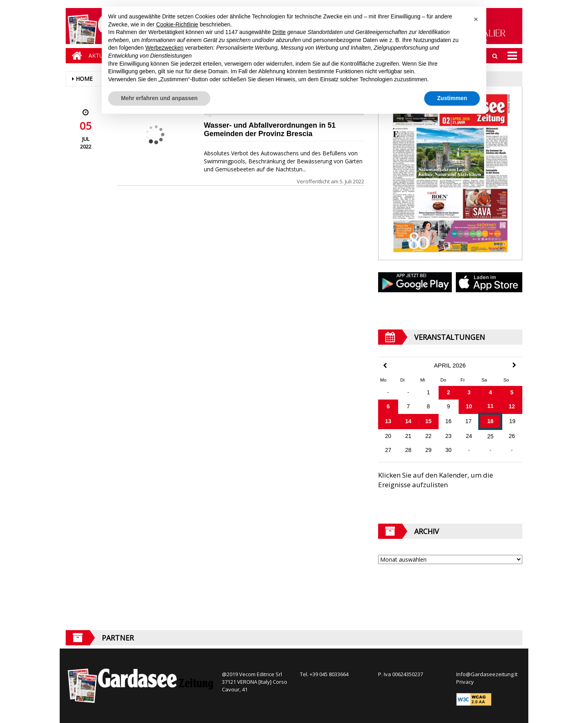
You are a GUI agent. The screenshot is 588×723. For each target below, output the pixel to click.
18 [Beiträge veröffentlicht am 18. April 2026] (491, 421)
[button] (476, 19)
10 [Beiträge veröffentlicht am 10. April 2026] (469, 406)
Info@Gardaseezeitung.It (487, 674)
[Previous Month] (385, 366)
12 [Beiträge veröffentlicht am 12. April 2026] (512, 406)
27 (388, 450)
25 (491, 436)
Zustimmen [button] (452, 98)
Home (84, 79)
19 (512, 421)
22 (429, 436)
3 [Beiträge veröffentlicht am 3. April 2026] (469, 392)
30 (449, 450)
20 (388, 436)
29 (429, 450)
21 (408, 436)
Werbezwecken (164, 48)
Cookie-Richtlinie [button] (177, 24)
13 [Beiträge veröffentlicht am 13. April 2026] (388, 421)
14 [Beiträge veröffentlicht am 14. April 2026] (408, 421)
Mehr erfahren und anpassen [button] (159, 98)
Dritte (279, 32)
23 (449, 436)
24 (469, 436)
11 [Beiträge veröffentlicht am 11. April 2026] (491, 406)
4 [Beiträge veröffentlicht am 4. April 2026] (490, 392)
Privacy (465, 682)
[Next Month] (514, 365)
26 (512, 436)
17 (469, 421)
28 (408, 450)
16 (449, 421)
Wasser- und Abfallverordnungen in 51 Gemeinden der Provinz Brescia (270, 130)
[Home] (75, 56)
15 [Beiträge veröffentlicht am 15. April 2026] (429, 421)
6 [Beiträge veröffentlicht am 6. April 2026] (388, 406)
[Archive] (450, 559)
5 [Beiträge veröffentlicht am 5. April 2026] (512, 392)
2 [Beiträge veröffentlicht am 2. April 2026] (449, 392)
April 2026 (450, 366)
